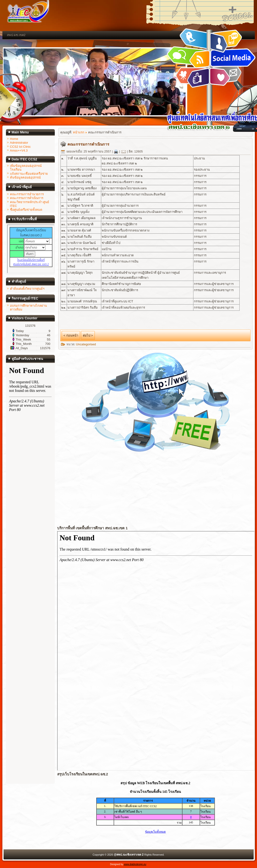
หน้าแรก (79, 132)
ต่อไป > (88, 335)
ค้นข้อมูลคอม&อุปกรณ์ (25, 177)
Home (14, 139)
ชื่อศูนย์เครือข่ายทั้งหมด (26, 210)
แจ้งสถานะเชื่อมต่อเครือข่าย (29, 174)
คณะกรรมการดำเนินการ (27, 198)
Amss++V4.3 (19, 150)
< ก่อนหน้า (71, 335)
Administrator (19, 143)
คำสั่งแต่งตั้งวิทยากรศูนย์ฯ (27, 289)
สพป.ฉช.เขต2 (16, 35)
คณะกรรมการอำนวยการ (27, 194)
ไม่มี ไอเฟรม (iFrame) (31, 249)
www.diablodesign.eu (135, 864)
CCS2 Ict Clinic (20, 147)
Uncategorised (86, 344)
